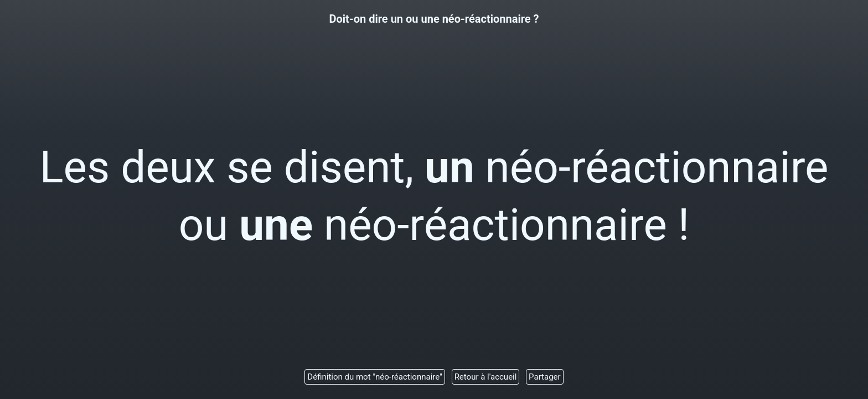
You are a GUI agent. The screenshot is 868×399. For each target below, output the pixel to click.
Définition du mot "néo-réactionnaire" (375, 377)
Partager (545, 377)
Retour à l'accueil (486, 377)
